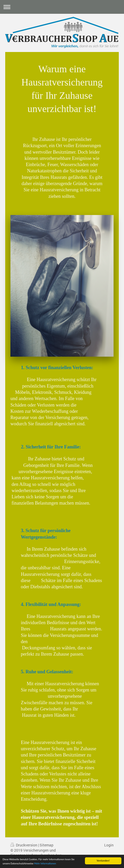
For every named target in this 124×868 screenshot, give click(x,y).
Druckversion (24, 845)
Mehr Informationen (45, 864)
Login (109, 845)
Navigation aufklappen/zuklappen (62, 7)
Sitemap (46, 845)
